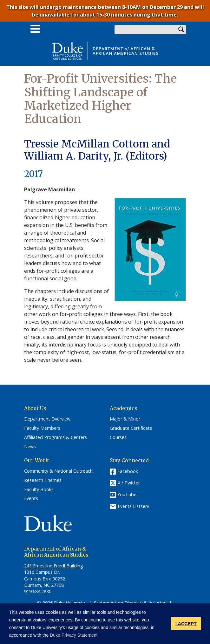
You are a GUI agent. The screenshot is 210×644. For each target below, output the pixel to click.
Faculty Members (42, 428)
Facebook (128, 471)
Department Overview (47, 419)
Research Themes (43, 480)
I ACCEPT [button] (186, 624)
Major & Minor (125, 419)
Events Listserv (133, 506)
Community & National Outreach (58, 471)
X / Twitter (129, 483)
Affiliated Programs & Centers (56, 437)
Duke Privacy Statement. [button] (74, 635)
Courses (118, 437)
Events (31, 498)
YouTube (127, 494)
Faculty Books (39, 490)
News (30, 447)
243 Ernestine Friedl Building (54, 566)
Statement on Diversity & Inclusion (130, 603)
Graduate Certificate (131, 428)
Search (181, 30)
